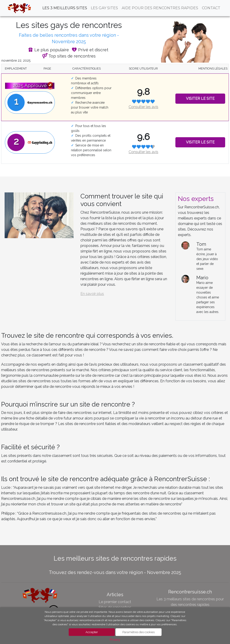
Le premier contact (115, 602)
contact (211, 8)
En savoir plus (92, 294)
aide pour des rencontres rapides (160, 8)
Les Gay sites (104, 8)
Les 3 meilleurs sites (65, 8)
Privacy (115, 640)
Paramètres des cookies (139, 632)
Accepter (92, 632)
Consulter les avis (143, 107)
